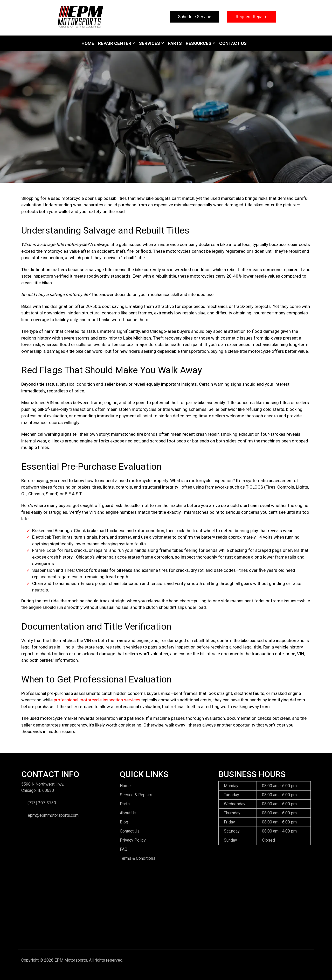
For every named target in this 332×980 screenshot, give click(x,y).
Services (150, 43)
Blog (124, 822)
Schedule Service (195, 17)
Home (88, 43)
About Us (128, 813)
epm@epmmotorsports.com (53, 815)
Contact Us (233, 43)
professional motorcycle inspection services (97, 700)
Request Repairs (252, 17)
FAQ (124, 849)
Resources (199, 43)
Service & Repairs (136, 795)
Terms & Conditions (138, 858)
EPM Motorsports (71, 960)
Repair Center (115, 43)
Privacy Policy (133, 840)
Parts (175, 43)
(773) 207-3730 (42, 803)
